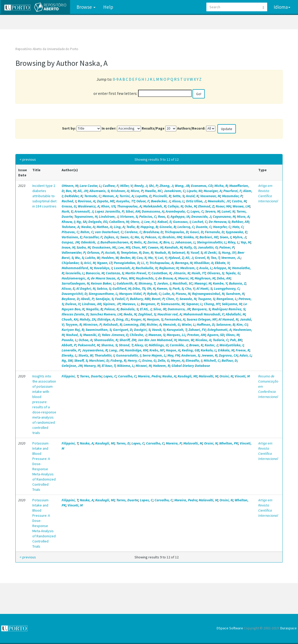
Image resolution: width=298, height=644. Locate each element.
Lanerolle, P (71, 350)
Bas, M (71, 191)
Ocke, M (190, 206)
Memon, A (110, 196)
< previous (28, 159)
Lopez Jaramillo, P (109, 211)
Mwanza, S (157, 335)
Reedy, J (141, 186)
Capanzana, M (224, 216)
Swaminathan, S (98, 330)
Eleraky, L (69, 355)
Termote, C (92, 196)
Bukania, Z (237, 283)
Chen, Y (172, 299)
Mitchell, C (212, 360)
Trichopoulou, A (161, 263)
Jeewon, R (209, 355)
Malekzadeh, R (155, 206)
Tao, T (215, 258)
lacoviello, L (75, 273)
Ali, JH (83, 191)
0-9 (116, 79)
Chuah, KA (70, 319)
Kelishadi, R (112, 324)
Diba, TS (139, 288)
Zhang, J (166, 186)
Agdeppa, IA (180, 216)
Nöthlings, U (158, 345)
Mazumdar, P (232, 196)
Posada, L (69, 340)
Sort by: (69, 128)
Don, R (148, 252)
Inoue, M (68, 247)
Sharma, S (109, 345)
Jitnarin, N (181, 273)
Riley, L (233, 242)
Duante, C (204, 227)
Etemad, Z (206, 206)
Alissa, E (68, 288)
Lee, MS (124, 247)
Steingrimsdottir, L (211, 242)
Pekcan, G (153, 237)
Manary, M (92, 366)
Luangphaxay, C (227, 288)
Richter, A (154, 324)
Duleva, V (73, 304)
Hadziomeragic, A (75, 278)
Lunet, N (228, 211)
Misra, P (137, 191)
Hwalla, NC (153, 191)
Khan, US (108, 206)
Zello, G (163, 360)
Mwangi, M (203, 283)
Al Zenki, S (212, 252)
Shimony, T (147, 283)
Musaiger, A (213, 191)
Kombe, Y (220, 283)
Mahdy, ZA (88, 319)
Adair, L (245, 355)
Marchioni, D (99, 360)
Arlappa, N (222, 268)
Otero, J (136, 222)
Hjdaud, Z (176, 258)
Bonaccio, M (95, 273)
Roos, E (163, 216)
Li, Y (144, 263)
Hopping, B (149, 227)
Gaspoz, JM (70, 242)
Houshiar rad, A (169, 314)
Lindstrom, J (109, 216)
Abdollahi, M (235, 314)
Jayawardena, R (95, 350)
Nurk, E (67, 211)
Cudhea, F (110, 186)
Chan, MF (139, 247)
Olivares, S (215, 273)
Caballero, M (119, 222)
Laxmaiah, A (124, 268)
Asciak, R (112, 252)
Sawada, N (188, 299)
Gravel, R (202, 258)
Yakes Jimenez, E (115, 335)
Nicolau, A (203, 340)
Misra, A (243, 216)
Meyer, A (177, 360)
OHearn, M (70, 186)
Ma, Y (152, 258)
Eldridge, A (106, 319)
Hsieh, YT (198, 273)
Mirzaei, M (143, 366)
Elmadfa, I (194, 360)
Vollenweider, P (73, 252)
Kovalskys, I (103, 268)
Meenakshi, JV (219, 201)
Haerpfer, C (222, 227)
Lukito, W (92, 258)
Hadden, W (110, 258)
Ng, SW (67, 360)
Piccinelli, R (162, 196)
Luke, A (168, 294)
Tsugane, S (206, 299)
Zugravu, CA (228, 355)
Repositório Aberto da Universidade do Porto (47, 49)
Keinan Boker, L (103, 283)
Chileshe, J (138, 335)
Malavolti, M (208, 376)
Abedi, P (87, 299)
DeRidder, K (73, 196)
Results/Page (153, 128)
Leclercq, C (186, 227)
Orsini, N (226, 376)
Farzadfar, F (93, 237)
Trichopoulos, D (176, 232)
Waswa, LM (241, 206)
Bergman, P (150, 304)
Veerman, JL (231, 258)
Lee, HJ (150, 222)
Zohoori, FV (197, 330)
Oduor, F (143, 201)
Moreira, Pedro (149, 376)
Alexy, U (141, 345)
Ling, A (119, 227)
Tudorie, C (220, 340)
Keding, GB (190, 350)
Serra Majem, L (154, 355)
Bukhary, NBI (140, 299)
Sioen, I (225, 237)
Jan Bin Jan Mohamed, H (157, 340)
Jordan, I (164, 283)
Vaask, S (158, 330)
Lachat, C (200, 222)
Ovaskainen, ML (104, 247)
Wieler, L (188, 324)
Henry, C (134, 360)
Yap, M (246, 242)
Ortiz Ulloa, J (196, 201)
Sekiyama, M (232, 304)
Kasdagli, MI (187, 376)
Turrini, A (126, 196)
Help (108, 7)
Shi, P (153, 186)
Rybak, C (154, 294)
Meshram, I (189, 268)
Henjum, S (155, 319)
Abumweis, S (99, 191)
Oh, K (151, 288)
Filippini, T (70, 376)
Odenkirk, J (90, 242)
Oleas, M (232, 335)
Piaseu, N (183, 294)
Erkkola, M (226, 350)
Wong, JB (182, 186)
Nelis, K (140, 242)
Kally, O (190, 247)
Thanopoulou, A (129, 206)
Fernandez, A (175, 319)
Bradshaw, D (153, 232)
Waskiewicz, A (89, 206)
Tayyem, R (73, 324)
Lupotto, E (143, 196)
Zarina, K (154, 242)
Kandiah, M (173, 247)
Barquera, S (201, 309)
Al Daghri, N (86, 288)
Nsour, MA (223, 206)
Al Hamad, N (228, 319)
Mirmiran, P (92, 324)
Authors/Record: (191, 128)
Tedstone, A (70, 227)
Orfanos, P (95, 252)
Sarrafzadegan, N (75, 283)
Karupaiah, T (177, 330)
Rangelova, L (227, 299)
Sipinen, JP (112, 304)
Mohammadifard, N (77, 268)
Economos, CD (202, 186)
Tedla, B (132, 227)
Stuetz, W (85, 355)
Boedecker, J (161, 201)
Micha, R (221, 186)
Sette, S (178, 196)
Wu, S (79, 258)
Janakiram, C (174, 191)
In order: (109, 128)
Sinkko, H (190, 237)
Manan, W (186, 340)
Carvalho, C (127, 376)
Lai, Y (162, 258)
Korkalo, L (208, 350)
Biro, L (168, 242)
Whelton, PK (229, 443)
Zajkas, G (111, 237)
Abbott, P (69, 345)
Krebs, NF (157, 350)
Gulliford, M (122, 288)
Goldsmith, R (127, 283)
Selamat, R (180, 252)
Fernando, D (214, 232)
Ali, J (189, 258)
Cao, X (141, 258)
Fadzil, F (122, 299)
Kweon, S (164, 288)
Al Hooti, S (204, 288)
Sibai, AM (133, 211)
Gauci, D (196, 232)
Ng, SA (81, 222)
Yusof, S (196, 252)
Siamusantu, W (172, 304)
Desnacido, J (201, 216)
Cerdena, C (133, 232)
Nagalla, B (94, 309)
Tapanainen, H (86, 216)
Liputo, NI (194, 191)
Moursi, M (185, 278)
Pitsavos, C (70, 232)
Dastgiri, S (142, 330)
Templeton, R (131, 252)
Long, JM (116, 350)
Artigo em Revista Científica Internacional (268, 193)
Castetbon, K (161, 273)
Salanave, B (225, 324)
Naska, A (88, 227)
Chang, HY (212, 304)
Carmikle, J (179, 345)
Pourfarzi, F (232, 191)
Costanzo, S (115, 273)
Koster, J (211, 345)
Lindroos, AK (92, 304)
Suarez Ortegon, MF (202, 319)
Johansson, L (185, 242)
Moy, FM (173, 355)
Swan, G (126, 237)
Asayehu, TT (125, 201)
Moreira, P (174, 443)
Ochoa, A (85, 340)
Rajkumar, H (169, 268)
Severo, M (212, 211)
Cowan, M (155, 247)
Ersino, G (149, 360)
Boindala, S (129, 309)
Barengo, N (184, 263)
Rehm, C (87, 232)
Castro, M (239, 201)
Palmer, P (227, 247)
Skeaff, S (81, 360)
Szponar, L (194, 304)
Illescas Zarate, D (75, 314)
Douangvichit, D (74, 294)
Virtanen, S (129, 216)
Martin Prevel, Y (137, 273)
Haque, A (173, 350)
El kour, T (108, 366)
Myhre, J (239, 237)
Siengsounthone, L (103, 294)
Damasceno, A (153, 211)
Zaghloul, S (147, 314)
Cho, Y (190, 288)
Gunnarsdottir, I (128, 355)
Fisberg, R (118, 360)
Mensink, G (171, 324)
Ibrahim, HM (172, 237)
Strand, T (126, 345)
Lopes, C (197, 211)
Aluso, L (178, 201)
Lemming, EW (134, 324)
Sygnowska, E (236, 232)
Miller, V (126, 186)
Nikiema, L (125, 366)
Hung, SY (229, 252)
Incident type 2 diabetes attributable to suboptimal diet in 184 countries (44, 196)
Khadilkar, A (204, 263)
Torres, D (123, 443)
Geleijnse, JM (72, 366)
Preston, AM (196, 335)
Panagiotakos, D (127, 263)
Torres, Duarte (91, 376)
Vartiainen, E (72, 237)
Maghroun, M (205, 278)
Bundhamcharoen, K (116, 242)
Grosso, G (69, 206)
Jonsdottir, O (208, 247)
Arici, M (90, 263)
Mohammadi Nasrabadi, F (204, 314)
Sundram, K (235, 294)
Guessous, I (182, 222)
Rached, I (69, 201)
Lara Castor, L (90, 186)
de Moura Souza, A (105, 278)
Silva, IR (160, 309)
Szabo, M (83, 247)
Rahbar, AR (240, 222)
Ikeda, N (130, 314)
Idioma (282, 7)
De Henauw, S (219, 222)
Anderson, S (190, 355)
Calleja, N (175, 206)
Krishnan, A (120, 191)
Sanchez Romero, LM (106, 314)
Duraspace (289, 628)
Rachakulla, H (146, 268)
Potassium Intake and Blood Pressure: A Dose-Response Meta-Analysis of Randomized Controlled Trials (44, 466)
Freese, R (243, 350)
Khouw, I (68, 222)
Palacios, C (148, 216)
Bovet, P (158, 299)
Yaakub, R (162, 252)
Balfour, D (229, 360)
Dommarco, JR (179, 309)
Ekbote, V (222, 263)
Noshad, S (74, 335)
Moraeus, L (131, 304)
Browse (85, 7)
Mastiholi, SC (182, 283)
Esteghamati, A (219, 330)
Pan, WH (127, 278)
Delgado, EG (98, 222)
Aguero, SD (216, 335)
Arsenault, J (84, 211)
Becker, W (127, 258)
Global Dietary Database (191, 366)
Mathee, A (104, 227)
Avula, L (205, 268)
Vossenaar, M (210, 196)
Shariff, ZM (128, 340)
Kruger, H (138, 319)
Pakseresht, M (89, 345)
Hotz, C (238, 227)
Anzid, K (192, 196)
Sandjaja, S (104, 299)
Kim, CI (242, 324)
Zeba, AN (224, 278)
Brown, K (196, 345)
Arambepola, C (177, 211)
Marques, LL (176, 335)
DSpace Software (230, 628)
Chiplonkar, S (72, 263)
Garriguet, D (123, 330)
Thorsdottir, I (104, 355)
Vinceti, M (242, 376)
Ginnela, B (167, 227)
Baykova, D (70, 299)
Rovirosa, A (86, 201)
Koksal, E (164, 222)
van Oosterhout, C (109, 232)
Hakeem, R (161, 366)
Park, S (178, 288)
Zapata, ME (105, 201)
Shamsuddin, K (106, 340)
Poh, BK (236, 340)
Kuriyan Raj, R (73, 330)
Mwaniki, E (92, 335)
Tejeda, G (233, 273)
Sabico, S (104, 288)
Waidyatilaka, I (231, 345)
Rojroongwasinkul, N (208, 294)
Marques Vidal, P (132, 294)
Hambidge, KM (136, 350)
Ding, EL (122, 319)
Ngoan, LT (104, 263)
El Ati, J (146, 309)
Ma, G (139, 237)
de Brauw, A (167, 278)
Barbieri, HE (209, 237)
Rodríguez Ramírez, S (228, 309)
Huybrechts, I (146, 278)
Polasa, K (111, 309)
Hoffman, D (205, 324)
